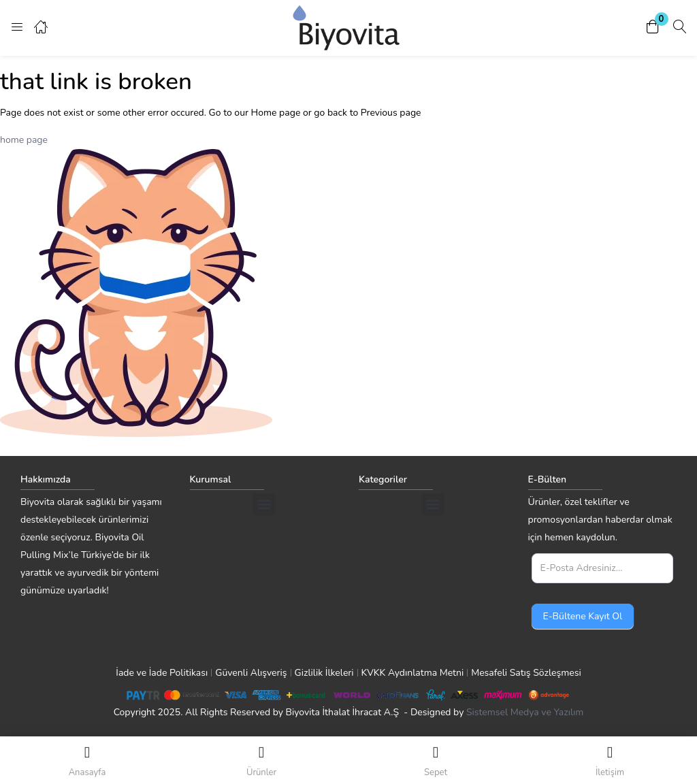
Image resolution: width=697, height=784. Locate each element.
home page (24, 140)
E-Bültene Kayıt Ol (583, 616)
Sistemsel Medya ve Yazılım (525, 712)
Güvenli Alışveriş (251, 673)
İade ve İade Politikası (162, 673)
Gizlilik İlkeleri (324, 673)
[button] (653, 28)
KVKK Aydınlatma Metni (413, 673)
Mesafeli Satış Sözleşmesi (526, 673)
